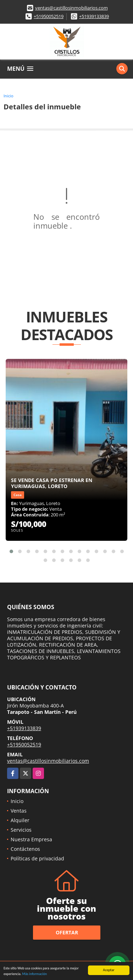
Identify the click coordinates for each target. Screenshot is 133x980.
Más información (34, 974)
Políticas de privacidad (37, 858)
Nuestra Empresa (31, 839)
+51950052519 (49, 16)
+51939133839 (94, 16)
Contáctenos (25, 849)
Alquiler (20, 820)
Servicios (21, 830)
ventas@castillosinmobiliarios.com (71, 8)
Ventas (19, 811)
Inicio (9, 96)
